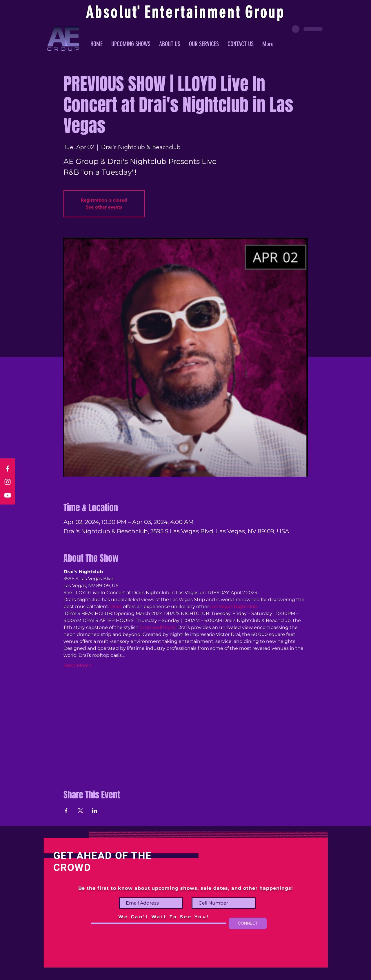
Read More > (78, 665)
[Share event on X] (80, 811)
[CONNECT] (248, 923)
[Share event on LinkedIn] (95, 811)
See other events (104, 207)
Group (265, 12)
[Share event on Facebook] (66, 811)
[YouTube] (8, 495)
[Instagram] (8, 482)
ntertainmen (194, 12)
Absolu (109, 12)
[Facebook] (8, 469)
